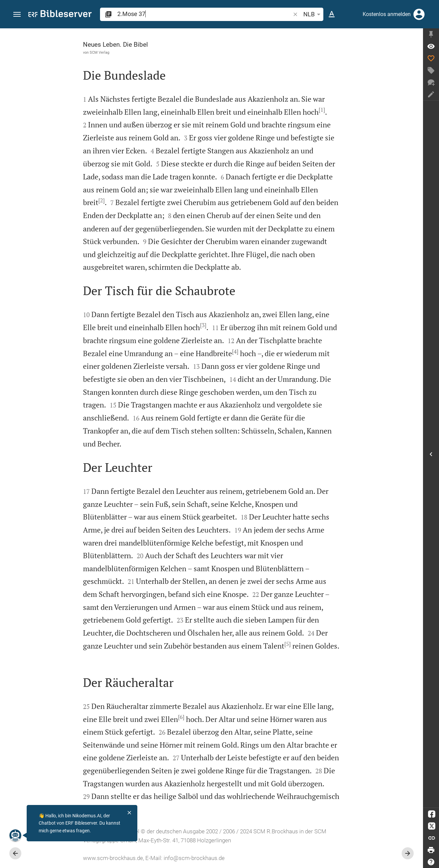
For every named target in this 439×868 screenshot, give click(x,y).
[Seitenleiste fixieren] (431, 34)
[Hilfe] (431, 862)
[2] (101, 200)
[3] (203, 325)
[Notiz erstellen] (431, 94)
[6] (181, 717)
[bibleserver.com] (60, 15)
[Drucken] (431, 850)
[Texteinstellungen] (332, 14)
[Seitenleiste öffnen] (431, 454)
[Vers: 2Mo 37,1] (431, 46)
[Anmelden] (419, 14)
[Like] (431, 58)
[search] (204, 14)
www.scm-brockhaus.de (113, 858)
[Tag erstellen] (431, 70)
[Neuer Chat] (431, 82)
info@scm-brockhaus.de (194, 858)
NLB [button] (313, 14)
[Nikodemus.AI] (15, 835)
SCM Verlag (99, 52)
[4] (235, 351)
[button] (17, 15)
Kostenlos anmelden (387, 14)
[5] (287, 644)
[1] (322, 110)
